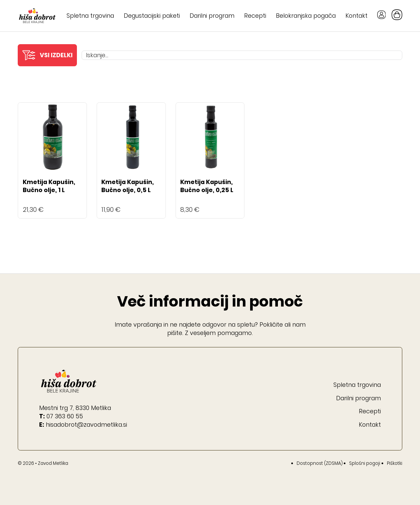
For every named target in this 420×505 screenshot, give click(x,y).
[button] (47, 55)
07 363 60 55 (65, 416)
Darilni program (212, 16)
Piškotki (395, 463)
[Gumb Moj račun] (382, 16)
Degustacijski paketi (152, 16)
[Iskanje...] (242, 55)
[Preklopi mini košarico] (397, 15)
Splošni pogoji (365, 463)
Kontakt (356, 16)
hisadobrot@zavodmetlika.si (86, 425)
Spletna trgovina (90, 16)
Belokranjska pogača (306, 16)
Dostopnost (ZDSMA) (320, 463)
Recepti (255, 16)
